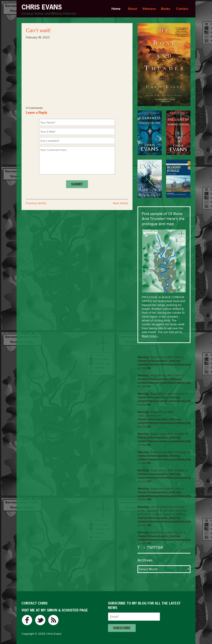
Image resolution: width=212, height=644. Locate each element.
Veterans (149, 9)
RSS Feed (53, 620)
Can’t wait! (38, 31)
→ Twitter (152, 548)
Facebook (27, 620)
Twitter (40, 620)
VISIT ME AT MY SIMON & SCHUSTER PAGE (55, 610)
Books (166, 9)
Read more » (150, 336)
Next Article (121, 203)
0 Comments (34, 108)
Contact (182, 9)
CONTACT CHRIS (35, 603)
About (132, 9)
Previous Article (36, 203)
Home (116, 9)
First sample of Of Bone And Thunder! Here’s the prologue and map (163, 219)
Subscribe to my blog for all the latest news (144, 605)
